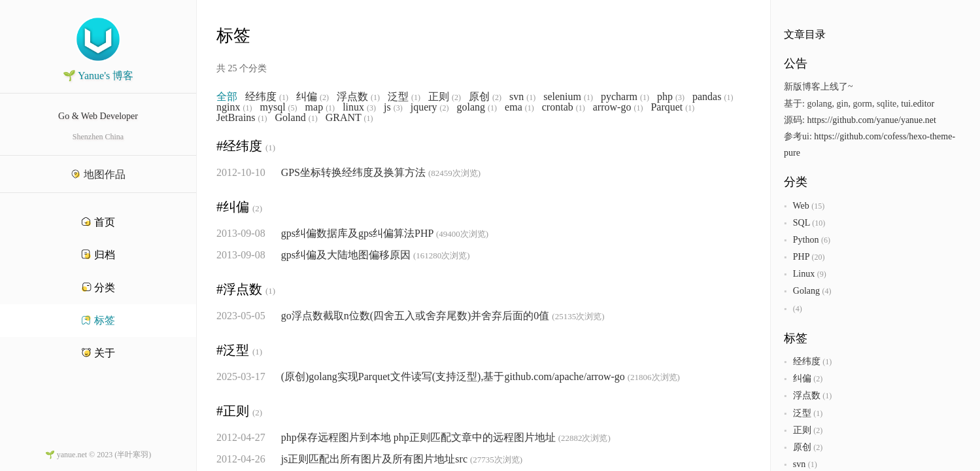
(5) (293, 108)
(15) (818, 206)
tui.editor (918, 104)
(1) (284, 97)
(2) (324, 97)
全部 (227, 97)
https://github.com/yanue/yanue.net (871, 120)
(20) (818, 257)
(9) (822, 274)
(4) (826, 291)
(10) (819, 223)
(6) (826, 240)
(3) (680, 97)
